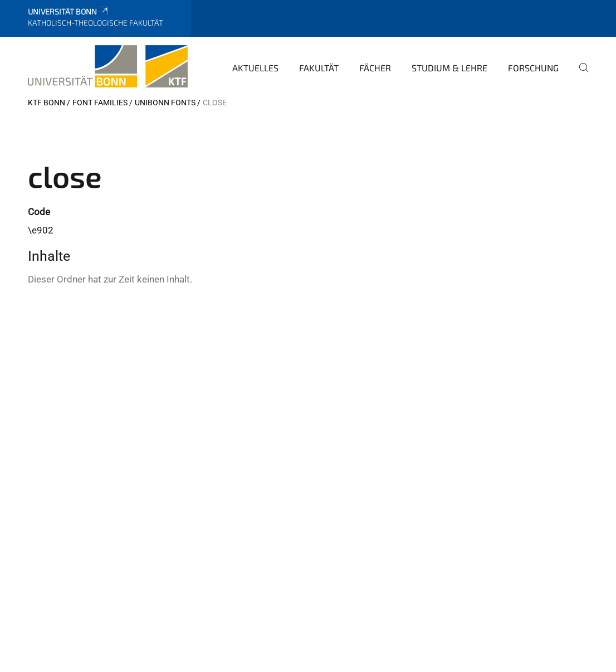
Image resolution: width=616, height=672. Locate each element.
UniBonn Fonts (165, 103)
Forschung (533, 68)
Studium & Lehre (449, 68)
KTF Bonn (47, 103)
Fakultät (319, 68)
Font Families (100, 103)
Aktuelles (255, 68)
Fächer (375, 68)
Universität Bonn (69, 11)
